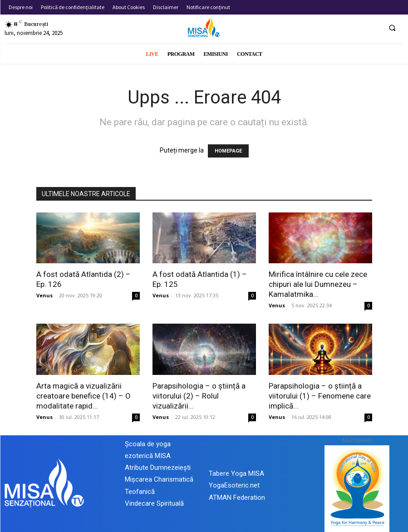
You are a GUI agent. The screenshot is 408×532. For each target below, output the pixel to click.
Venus (44, 295)
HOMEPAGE (228, 151)
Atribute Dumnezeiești (158, 468)
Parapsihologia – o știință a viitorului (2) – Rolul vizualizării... (199, 396)
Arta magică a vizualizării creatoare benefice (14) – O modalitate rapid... (84, 396)
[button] (392, 28)
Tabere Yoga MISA (236, 473)
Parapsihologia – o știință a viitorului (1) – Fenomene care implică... (320, 396)
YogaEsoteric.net (234, 485)
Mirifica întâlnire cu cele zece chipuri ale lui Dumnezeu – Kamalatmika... (318, 284)
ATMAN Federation (237, 498)
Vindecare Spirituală (154, 503)
